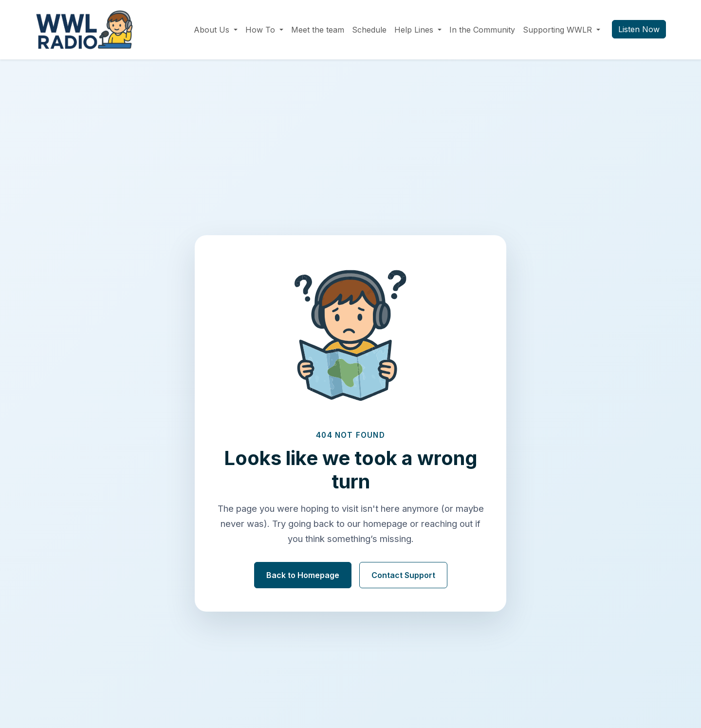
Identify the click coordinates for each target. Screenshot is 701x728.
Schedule (369, 30)
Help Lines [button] (415, 30)
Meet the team (318, 30)
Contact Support (403, 575)
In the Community (482, 30)
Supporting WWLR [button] (559, 30)
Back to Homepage (303, 575)
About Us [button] (213, 30)
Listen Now (639, 29)
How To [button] (261, 30)
